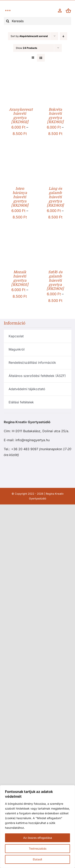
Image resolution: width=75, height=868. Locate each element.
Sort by (29, 36)
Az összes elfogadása (38, 838)
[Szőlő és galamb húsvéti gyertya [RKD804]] (55, 240)
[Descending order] (63, 36)
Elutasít (37, 859)
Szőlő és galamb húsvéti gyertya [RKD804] (55, 280)
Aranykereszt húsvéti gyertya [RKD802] (21, 116)
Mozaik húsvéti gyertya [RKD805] (20, 278)
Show (26, 48)
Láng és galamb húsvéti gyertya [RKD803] (55, 197)
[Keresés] (38, 21)
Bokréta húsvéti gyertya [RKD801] (55, 116)
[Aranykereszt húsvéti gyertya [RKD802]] (20, 77)
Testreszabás (38, 848)
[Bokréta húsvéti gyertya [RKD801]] (55, 77)
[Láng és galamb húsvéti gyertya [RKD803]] (55, 156)
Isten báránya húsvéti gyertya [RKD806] (20, 197)
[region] (37, 827)
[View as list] (41, 58)
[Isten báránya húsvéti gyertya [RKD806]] (20, 156)
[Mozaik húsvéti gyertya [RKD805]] (20, 240)
